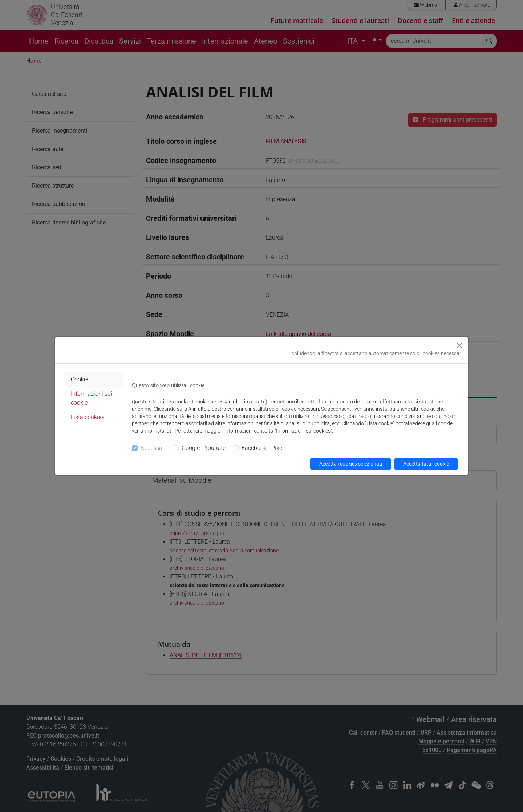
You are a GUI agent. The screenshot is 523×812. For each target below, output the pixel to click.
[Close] (459, 345)
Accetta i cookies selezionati (351, 464)
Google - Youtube (204, 448)
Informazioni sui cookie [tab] (92, 398)
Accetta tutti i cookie (426, 464)
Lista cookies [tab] (88, 417)
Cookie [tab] (80, 379)
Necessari (153, 448)
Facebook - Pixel (263, 448)
